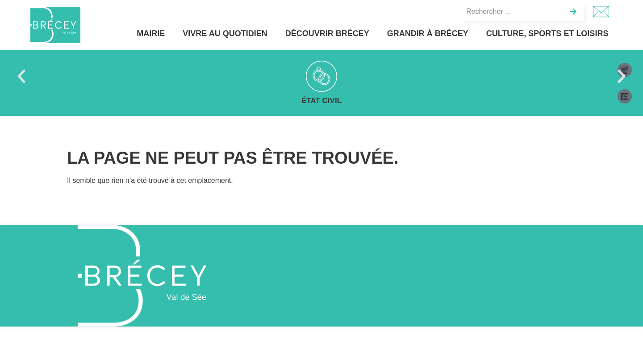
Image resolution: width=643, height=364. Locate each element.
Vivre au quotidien (242, 33)
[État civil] (83, 76)
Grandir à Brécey (437, 33)
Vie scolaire (321, 101)
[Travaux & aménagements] (441, 76)
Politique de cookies (486, 348)
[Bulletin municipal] (202, 76)
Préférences (595, 328)
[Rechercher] (573, 12)
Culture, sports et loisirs (551, 33)
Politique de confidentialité (544, 348)
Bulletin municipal (202, 101)
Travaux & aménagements (441, 101)
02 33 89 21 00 (375, 285)
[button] (21, 76)
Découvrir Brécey (341, 33)
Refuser (521, 328)
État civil (83, 101)
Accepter (447, 328)
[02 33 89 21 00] (340, 287)
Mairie (164, 33)
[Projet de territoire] (560, 76)
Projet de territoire (560, 101)
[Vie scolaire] (321, 76)
